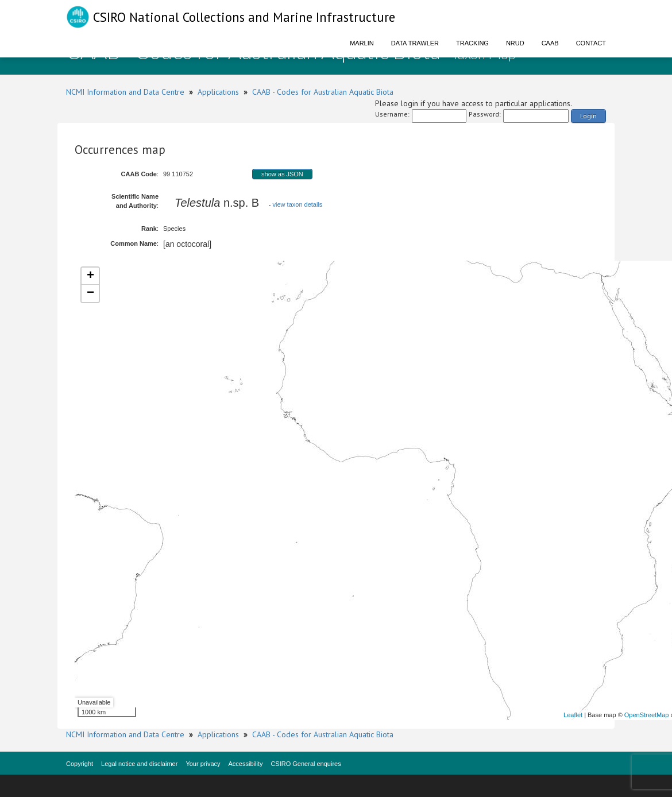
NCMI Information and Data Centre (125, 92)
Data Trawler (415, 43)
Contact (591, 43)
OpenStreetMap (647, 715)
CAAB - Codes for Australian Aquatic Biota (323, 92)
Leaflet (573, 715)
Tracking (472, 43)
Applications (218, 92)
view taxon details (298, 204)
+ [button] (90, 276)
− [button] (90, 293)
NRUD (515, 43)
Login (588, 116)
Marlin (362, 43)
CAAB (550, 43)
